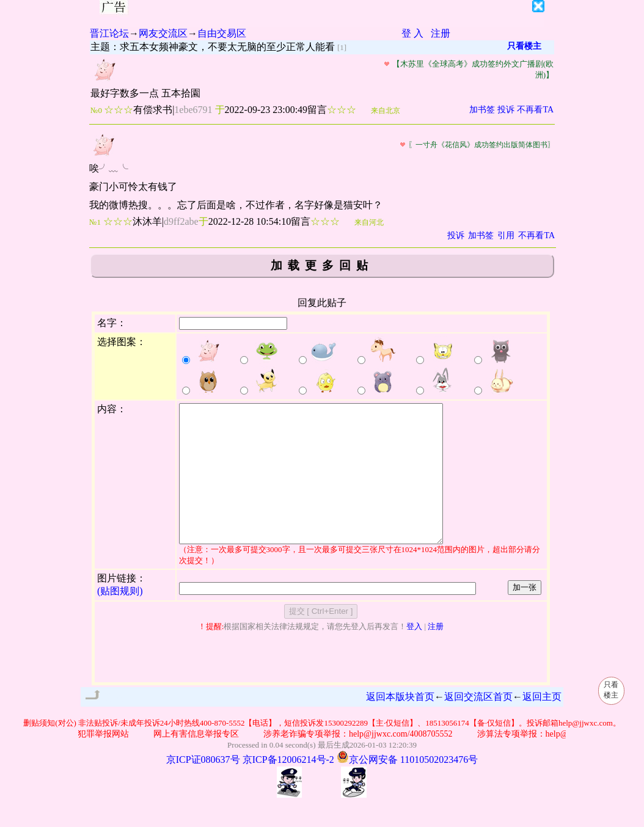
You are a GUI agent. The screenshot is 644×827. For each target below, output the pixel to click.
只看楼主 (524, 46)
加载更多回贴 (322, 265)
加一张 (525, 615)
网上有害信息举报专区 (199, 761)
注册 (441, 33)
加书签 (482, 110)
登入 (414, 654)
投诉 (506, 110)
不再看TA (535, 110)
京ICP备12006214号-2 (288, 787)
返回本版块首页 (400, 724)
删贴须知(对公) (50, 750)
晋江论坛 (109, 33)
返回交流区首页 (478, 724)
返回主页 (542, 724)
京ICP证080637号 (203, 787)
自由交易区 (222, 33)
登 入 (412, 33)
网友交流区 (163, 33)
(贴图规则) (120, 618)
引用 (506, 235)
